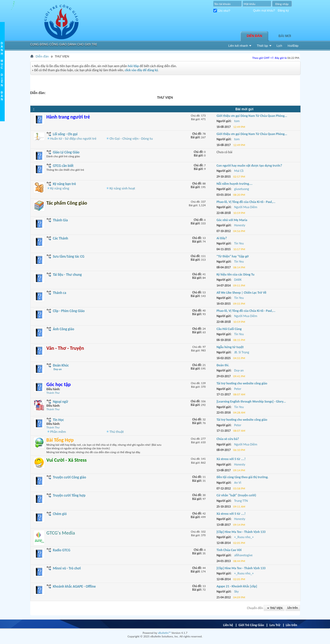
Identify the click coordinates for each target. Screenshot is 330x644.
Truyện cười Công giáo (69, 477)
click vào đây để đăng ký (141, 70)
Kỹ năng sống (60, 188)
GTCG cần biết (63, 166)
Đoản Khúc (58, 367)
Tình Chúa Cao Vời (229, 550)
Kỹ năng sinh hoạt (122, 188)
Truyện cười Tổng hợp (69, 495)
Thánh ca (60, 293)
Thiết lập (262, 46)
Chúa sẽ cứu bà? (228, 439)
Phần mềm (58, 432)
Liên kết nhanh (238, 46)
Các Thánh (60, 238)
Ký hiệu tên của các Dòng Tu (236, 274)
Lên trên (293, 608)
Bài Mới (285, 36)
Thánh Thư (53, 393)
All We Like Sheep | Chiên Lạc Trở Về (242, 293)
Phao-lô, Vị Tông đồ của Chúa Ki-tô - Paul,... (246, 202)
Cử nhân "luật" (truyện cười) (236, 495)
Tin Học (58, 420)
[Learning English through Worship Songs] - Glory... (251, 401)
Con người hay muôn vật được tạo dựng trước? (249, 166)
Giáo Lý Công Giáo (66, 152)
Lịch (279, 46)
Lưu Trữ (275, 625)
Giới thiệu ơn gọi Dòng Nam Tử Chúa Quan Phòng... (252, 116)
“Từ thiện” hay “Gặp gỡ (233, 256)
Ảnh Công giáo (63, 329)
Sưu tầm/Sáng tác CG (69, 256)
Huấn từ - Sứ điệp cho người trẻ (73, 138)
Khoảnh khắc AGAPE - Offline (74, 586)
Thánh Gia (60, 220)
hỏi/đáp (133, 66)
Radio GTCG (62, 550)
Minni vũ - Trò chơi (67, 568)
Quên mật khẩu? (264, 10)
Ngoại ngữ (61, 402)
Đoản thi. (223, 365)
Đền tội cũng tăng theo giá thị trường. (243, 477)
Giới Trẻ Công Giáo (251, 625)
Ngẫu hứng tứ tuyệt (230, 347)
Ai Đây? (222, 238)
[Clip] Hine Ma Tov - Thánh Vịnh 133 (241, 532)
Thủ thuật (117, 432)
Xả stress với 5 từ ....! (231, 459)
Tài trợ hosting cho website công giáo (242, 383)
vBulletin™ (164, 633)
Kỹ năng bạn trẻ (64, 184)
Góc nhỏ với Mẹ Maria (232, 220)
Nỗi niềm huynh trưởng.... (235, 184)
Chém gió (60, 514)
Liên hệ (228, 625)
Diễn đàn (255, 36)
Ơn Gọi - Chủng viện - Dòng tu (131, 138)
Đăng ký (283, 10)
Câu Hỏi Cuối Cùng (229, 329)
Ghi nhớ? (222, 11)
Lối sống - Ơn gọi (65, 134)
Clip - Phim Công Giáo (69, 311)
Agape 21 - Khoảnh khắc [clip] (237, 586)
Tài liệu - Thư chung (67, 275)
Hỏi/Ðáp (293, 46)
